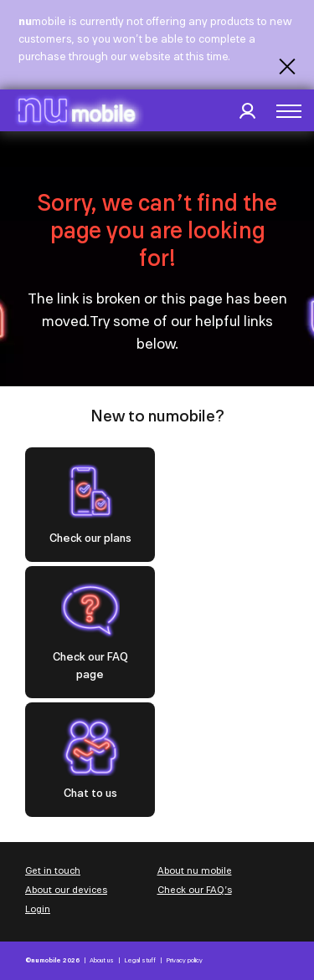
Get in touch (53, 870)
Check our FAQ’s (195, 890)
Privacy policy (184, 960)
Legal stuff (140, 960)
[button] (289, 111)
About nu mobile (195, 870)
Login (38, 909)
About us (102, 960)
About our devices (66, 890)
